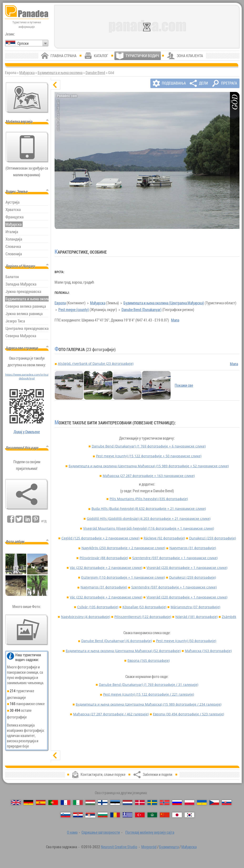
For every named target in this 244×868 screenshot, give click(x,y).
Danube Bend (95, 73)
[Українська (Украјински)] (202, 803)
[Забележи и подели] (27, 494)
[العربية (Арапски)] (152, 815)
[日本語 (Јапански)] (177, 815)
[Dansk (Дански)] (140, 803)
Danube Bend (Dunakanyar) (142, 310)
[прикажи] (56, 755)
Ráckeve (164, 538)
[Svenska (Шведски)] (152, 803)
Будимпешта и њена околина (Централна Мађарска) (164, 303)
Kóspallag (144, 607)
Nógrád (196, 617)
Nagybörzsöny (86, 617)
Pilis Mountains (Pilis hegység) (149, 499)
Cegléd (100, 538)
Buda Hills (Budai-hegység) (149, 509)
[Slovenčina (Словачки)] (227, 803)
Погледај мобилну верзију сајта (150, 832)
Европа (60, 303)
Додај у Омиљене (27, 432)
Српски (23, 43)
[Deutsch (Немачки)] (28, 803)
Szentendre (175, 558)
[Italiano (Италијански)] (78, 803)
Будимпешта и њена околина (60, 73)
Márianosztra (195, 607)
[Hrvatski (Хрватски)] (78, 815)
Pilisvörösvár (104, 558)
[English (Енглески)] (16, 803)
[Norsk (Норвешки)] (165, 803)
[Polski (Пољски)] (189, 803)
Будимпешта (169, 847)
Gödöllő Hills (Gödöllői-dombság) (149, 519)
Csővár (98, 607)
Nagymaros (193, 548)
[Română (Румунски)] (115, 815)
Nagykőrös (123, 548)
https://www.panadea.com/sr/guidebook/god (27, 376)
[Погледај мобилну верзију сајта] (27, 147)
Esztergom (123, 577)
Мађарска (27, 73)
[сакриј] (56, 85)
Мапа (175, 320)
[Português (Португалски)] (53, 803)
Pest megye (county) (74, 310)
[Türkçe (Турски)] (140, 815)
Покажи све (184, 385)
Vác (106, 568)
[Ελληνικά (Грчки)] (127, 815)
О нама (72, 832)
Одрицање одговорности (101, 832)
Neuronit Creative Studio (119, 847)
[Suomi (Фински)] (103, 803)
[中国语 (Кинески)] (165, 815)
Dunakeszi (213, 538)
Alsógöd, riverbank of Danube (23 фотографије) (96, 364)
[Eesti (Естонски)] (115, 803)
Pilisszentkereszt (143, 617)
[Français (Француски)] (66, 803)
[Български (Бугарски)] (103, 815)
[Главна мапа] (27, 98)
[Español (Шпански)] (41, 803)
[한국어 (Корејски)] (189, 815)
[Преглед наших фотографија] (27, 630)
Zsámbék (229, 617)
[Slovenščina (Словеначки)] (66, 815)
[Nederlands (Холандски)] (127, 803)
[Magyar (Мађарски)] (90, 803)
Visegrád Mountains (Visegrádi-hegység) (149, 528)
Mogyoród (149, 847)
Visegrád (187, 568)
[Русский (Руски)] (177, 803)
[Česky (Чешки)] (214, 803)
